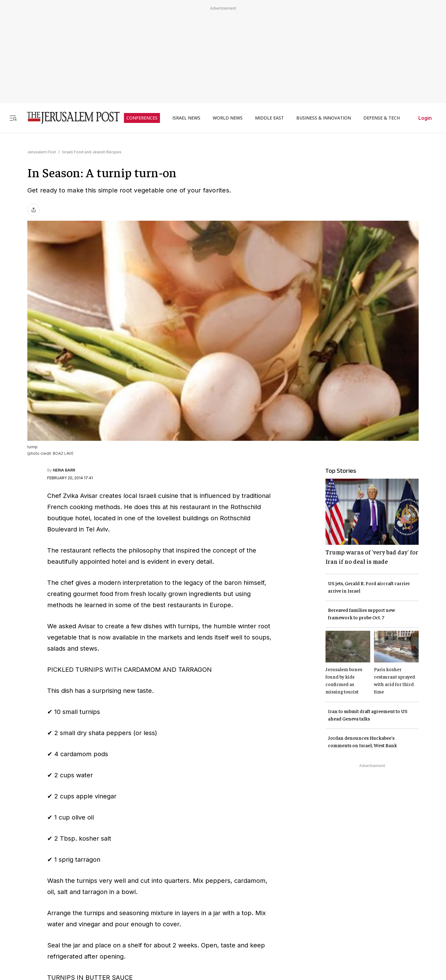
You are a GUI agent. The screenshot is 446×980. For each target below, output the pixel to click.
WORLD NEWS (228, 118)
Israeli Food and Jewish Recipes (92, 152)
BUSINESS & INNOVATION (324, 118)
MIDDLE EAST (269, 118)
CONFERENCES (142, 118)
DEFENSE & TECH (382, 118)
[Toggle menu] (13, 118)
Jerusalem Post (42, 152)
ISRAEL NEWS (186, 118)
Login (425, 118)
